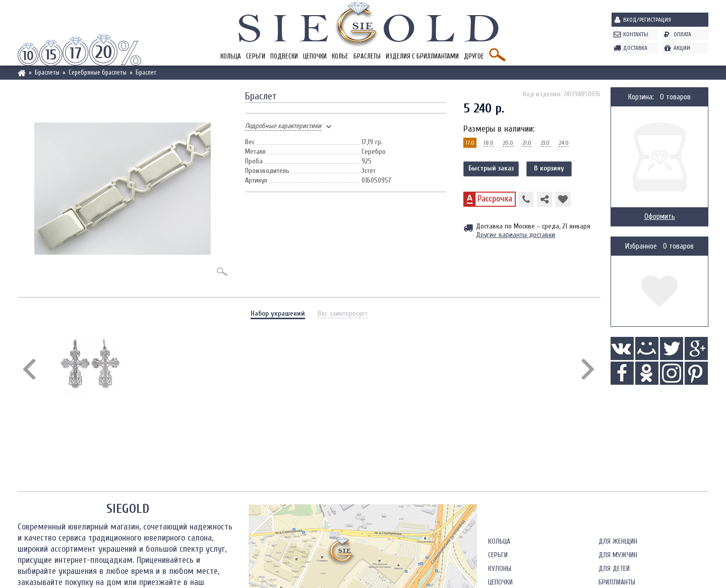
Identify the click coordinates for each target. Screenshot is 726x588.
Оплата (682, 34)
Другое (474, 56)
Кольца (231, 56)
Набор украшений (278, 313)
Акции (682, 48)
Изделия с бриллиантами (422, 56)
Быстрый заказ (491, 168)
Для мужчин (618, 555)
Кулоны (500, 569)
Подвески (284, 56)
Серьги (256, 56)
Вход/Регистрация (647, 20)
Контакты (636, 34)
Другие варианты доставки (516, 235)
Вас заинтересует (343, 313)
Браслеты (367, 56)
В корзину (549, 168)
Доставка (635, 48)
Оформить (660, 217)
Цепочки (315, 56)
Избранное (641, 246)
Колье (340, 56)
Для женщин (618, 541)
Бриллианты (617, 582)
